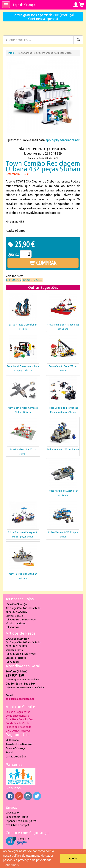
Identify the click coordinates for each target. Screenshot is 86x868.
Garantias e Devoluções (19, 719)
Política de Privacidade (18, 727)
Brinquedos (13, 280)
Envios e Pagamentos (18, 712)
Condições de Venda (17, 723)
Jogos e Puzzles (32, 280)
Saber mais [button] (11, 865)
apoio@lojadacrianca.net (62, 140)
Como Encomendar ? (17, 716)
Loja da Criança (24, 5)
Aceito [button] (73, 858)
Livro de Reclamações (18, 731)
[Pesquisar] (78, 40)
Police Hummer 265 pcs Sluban (63, 449)
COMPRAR (43, 263)
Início (11, 53)
